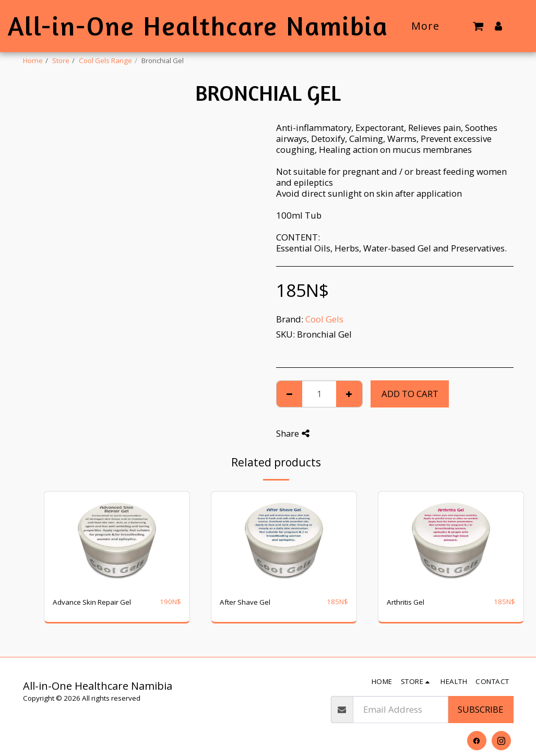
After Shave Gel (245, 602)
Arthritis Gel (406, 602)
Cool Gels (324, 319)
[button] (478, 26)
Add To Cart (410, 394)
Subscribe (480, 709)
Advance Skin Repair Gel (92, 602)
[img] (117, 540)
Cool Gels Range (105, 61)
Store (61, 61)
